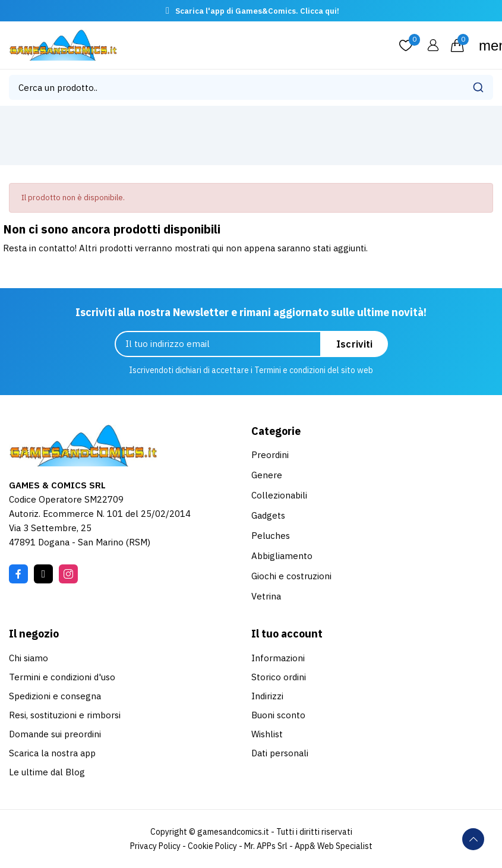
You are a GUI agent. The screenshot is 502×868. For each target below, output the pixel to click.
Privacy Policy (155, 846)
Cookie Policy (212, 846)
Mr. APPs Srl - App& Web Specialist (308, 846)
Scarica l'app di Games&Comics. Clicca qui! (257, 11)
